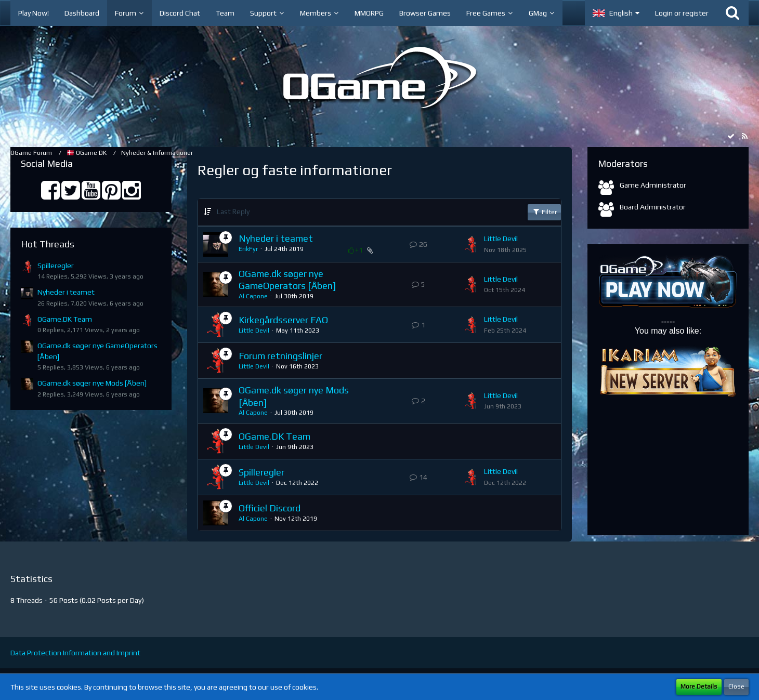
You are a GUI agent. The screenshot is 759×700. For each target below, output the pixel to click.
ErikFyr (248, 249)
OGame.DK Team (65, 319)
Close (736, 686)
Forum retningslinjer (280, 356)
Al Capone (253, 296)
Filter (544, 212)
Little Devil (501, 239)
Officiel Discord (270, 508)
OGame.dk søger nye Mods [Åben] (92, 383)
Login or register (682, 13)
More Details (699, 686)
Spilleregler (56, 266)
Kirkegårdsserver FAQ (283, 320)
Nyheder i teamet (66, 292)
